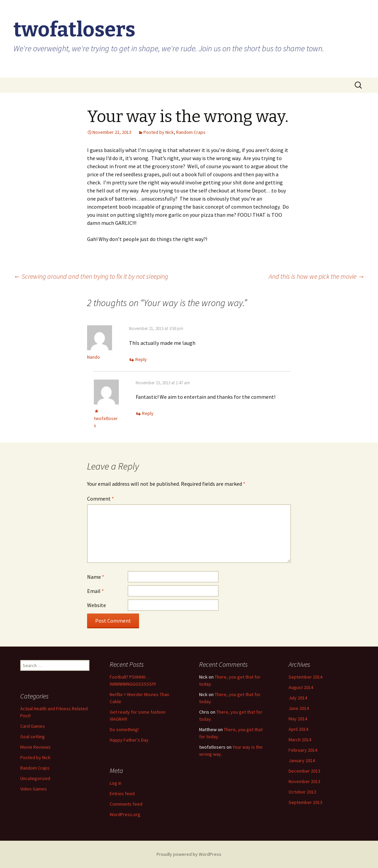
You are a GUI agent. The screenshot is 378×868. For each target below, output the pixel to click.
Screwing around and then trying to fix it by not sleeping (91, 276)
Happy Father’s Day (129, 740)
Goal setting (33, 737)
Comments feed (126, 804)
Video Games (34, 789)
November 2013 (304, 781)
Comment (101, 499)
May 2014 (298, 719)
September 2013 (305, 802)
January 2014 (302, 760)
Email (96, 591)
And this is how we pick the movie (317, 276)
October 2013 (302, 792)
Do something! (124, 729)
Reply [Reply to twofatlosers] (148, 413)
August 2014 (301, 687)
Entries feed (122, 794)
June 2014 (299, 708)
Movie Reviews (35, 747)
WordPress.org (125, 814)
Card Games (33, 726)
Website (97, 605)
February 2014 (303, 750)
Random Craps (191, 132)
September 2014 (305, 677)
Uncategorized (35, 778)
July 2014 (298, 698)
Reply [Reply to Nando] (141, 359)
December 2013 (304, 771)
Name (96, 577)
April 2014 (298, 729)
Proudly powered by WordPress (189, 854)
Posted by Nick (159, 132)
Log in (116, 783)
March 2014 (300, 740)
